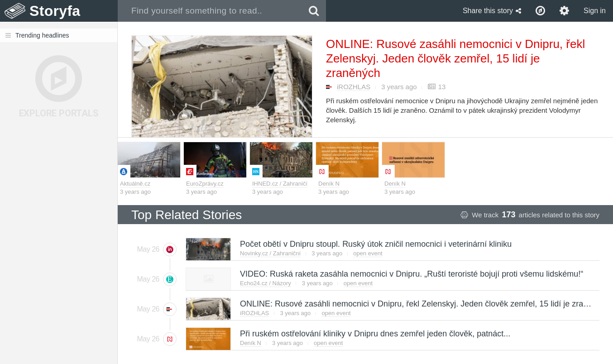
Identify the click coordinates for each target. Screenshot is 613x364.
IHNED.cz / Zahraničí (280, 184)
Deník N (329, 184)
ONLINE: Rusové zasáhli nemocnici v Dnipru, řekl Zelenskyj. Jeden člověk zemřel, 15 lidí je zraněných (455, 58)
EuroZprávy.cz (205, 184)
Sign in (595, 11)
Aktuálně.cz (135, 184)
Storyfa (55, 11)
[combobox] (210, 11)
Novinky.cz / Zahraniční (270, 253)
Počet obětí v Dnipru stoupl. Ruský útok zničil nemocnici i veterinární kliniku (375, 244)
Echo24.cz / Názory (266, 283)
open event (368, 253)
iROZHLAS (354, 87)
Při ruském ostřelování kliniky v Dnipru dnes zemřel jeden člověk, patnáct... (375, 334)
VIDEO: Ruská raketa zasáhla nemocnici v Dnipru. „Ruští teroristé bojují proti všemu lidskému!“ (411, 274)
